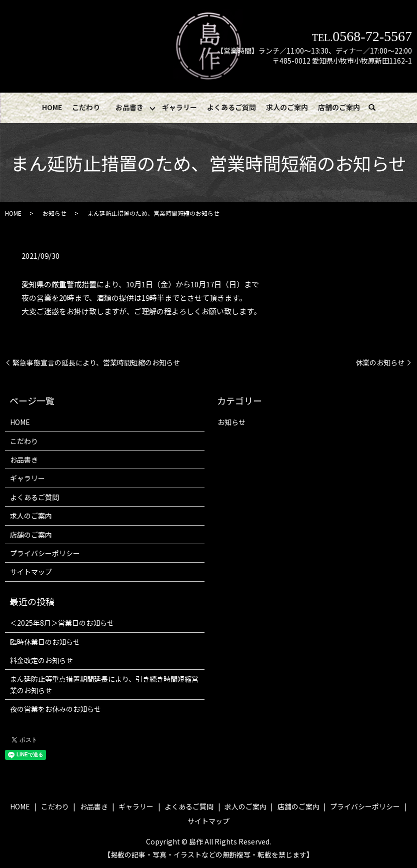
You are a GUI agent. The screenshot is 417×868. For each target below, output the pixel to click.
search (377, 108)
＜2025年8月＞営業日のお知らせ (62, 623)
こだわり (86, 107)
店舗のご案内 (338, 107)
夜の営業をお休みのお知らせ (55, 709)
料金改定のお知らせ (41, 661)
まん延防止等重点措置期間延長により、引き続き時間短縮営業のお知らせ (104, 685)
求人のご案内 (287, 107)
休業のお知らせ (380, 363)
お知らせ (54, 213)
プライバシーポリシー (45, 554)
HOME (52, 107)
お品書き (129, 107)
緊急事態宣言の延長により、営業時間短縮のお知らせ (96, 363)
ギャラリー (180, 107)
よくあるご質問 (231, 107)
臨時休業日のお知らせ (45, 642)
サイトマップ (31, 572)
